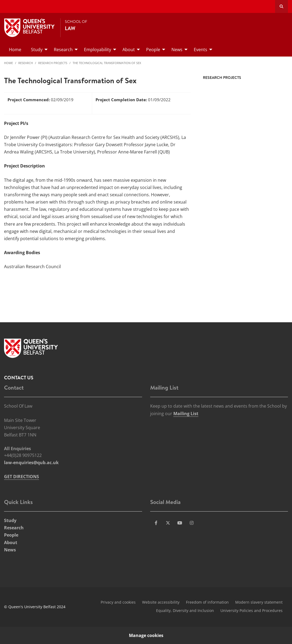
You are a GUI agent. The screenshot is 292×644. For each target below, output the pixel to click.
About (11, 542)
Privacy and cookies (118, 602)
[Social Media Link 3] (180, 523)
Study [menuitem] (37, 50)
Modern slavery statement (259, 602)
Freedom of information (207, 602)
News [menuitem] (177, 50)
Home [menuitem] (15, 50)
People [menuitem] (153, 50)
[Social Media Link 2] (168, 523)
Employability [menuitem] (98, 50)
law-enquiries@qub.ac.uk (31, 463)
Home (8, 63)
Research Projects (53, 63)
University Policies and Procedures (251, 610)
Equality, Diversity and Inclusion (185, 610)
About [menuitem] (129, 50)
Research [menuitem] (63, 50)
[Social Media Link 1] (156, 523)
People (11, 535)
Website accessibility (161, 602)
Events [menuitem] (200, 50)
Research (26, 63)
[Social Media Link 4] (192, 523)
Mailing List (186, 414)
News (10, 550)
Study (10, 520)
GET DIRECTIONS (22, 477)
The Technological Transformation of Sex (107, 63)
